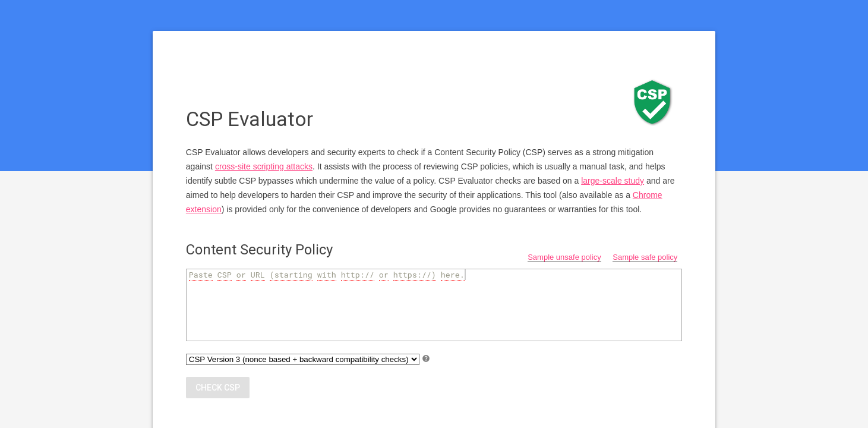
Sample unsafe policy (564, 257)
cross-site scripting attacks (264, 166)
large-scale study (613, 181)
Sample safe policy (645, 257)
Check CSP (218, 388)
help (426, 358)
